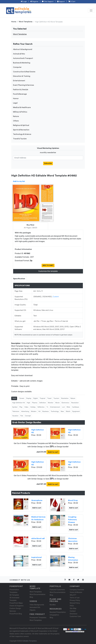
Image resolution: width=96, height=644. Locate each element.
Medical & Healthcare (22, 107)
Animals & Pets (19, 54)
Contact (73, 611)
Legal (15, 103)
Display (29, 398)
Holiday (33, 407)
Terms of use (75, 598)
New (62, 411)
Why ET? (73, 595)
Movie (57, 403)
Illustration (65, 398)
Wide (68, 407)
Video (26, 407)
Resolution (75, 403)
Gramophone (37, 500)
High (28, 403)
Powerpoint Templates (38, 618)
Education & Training (22, 76)
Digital (35, 398)
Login (24, 2)
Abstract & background (23, 49)
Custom (56, 296)
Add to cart (53, 452)
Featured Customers (57, 590)
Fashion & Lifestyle (21, 90)
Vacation (15, 416)
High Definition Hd (19, 403)
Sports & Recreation (21, 130)
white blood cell (38, 538)
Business (46, 411)
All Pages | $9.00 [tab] (30, 226)
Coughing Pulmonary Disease (73, 520)
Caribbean (76, 407)
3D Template (14, 595)
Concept (28, 416)
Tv (47, 407)
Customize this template (48, 271)
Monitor (51, 403)
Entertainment (19, 81)
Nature (16, 116)
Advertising (25, 411)
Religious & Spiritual (21, 125)
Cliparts (33, 610)
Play (21, 407)
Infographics (54, 615)
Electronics (65, 403)
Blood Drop (73, 500)
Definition (43, 403)
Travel (49, 398)
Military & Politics (20, 112)
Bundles (53, 605)
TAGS (14, 398)
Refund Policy (75, 603)
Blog (51, 618)
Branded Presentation (58, 612)
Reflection (41, 407)
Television (16, 411)
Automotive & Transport (23, 58)
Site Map (73, 608)
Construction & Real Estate (24, 72)
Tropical (42, 398)
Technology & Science (22, 134)
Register (34, 2)
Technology (55, 411)
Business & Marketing (22, 63)
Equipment (76, 411)
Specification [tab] (19, 279)
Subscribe (48, 163)
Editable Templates (30, 641)
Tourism (56, 398)
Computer (17, 67)
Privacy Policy (75, 600)
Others (16, 121)
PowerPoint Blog (16, 614)
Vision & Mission (76, 592)
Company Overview (77, 590)
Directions (74, 614)
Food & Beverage (20, 94)
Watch (68, 411)
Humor (16, 98)
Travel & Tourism (20, 139)
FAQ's (72, 606)
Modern (34, 411)
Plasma (35, 403)
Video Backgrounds (37, 605)
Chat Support (48, 2)
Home (14, 22)
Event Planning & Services (23, 85)
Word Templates (26, 22)
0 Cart (72, 2)
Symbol (15, 407)
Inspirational (36, 557)
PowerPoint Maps (16, 603)
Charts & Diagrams (17, 606)
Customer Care (75, 616)
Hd (39, 411)
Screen (22, 398)
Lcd (63, 407)
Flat (22, 416)
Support (61, 2)
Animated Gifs (35, 607)
